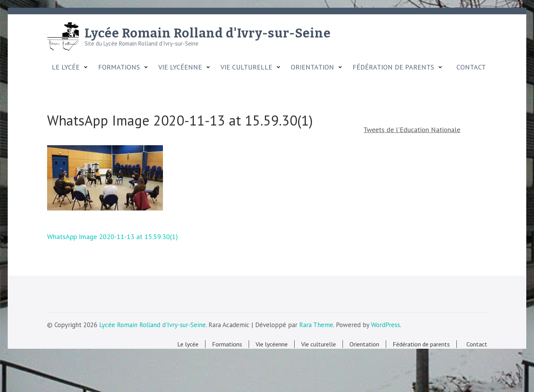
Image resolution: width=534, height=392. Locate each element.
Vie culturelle (246, 67)
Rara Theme (316, 325)
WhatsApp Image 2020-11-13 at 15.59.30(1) (113, 237)
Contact (469, 67)
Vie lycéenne (180, 67)
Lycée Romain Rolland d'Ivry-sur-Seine (208, 33)
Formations (119, 67)
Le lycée (66, 67)
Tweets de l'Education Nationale (412, 130)
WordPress (386, 325)
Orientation (312, 67)
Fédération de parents (393, 67)
